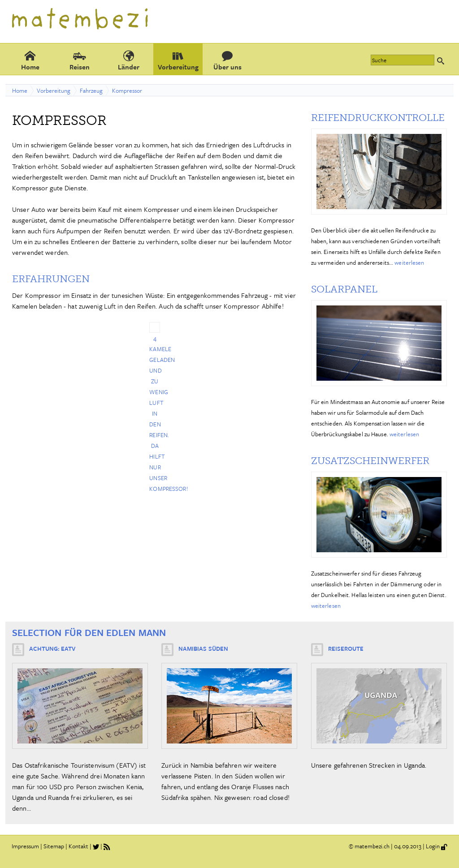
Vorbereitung (178, 60)
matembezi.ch (372, 846)
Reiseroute (346, 649)
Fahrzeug (91, 90)
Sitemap (54, 846)
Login (433, 846)
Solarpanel (344, 289)
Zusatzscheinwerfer (370, 461)
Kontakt (78, 846)
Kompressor (127, 90)
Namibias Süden (203, 649)
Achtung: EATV (52, 649)
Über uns (227, 60)
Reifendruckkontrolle (378, 118)
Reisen (80, 60)
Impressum (25, 846)
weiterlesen (409, 262)
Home (30, 60)
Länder (129, 60)
